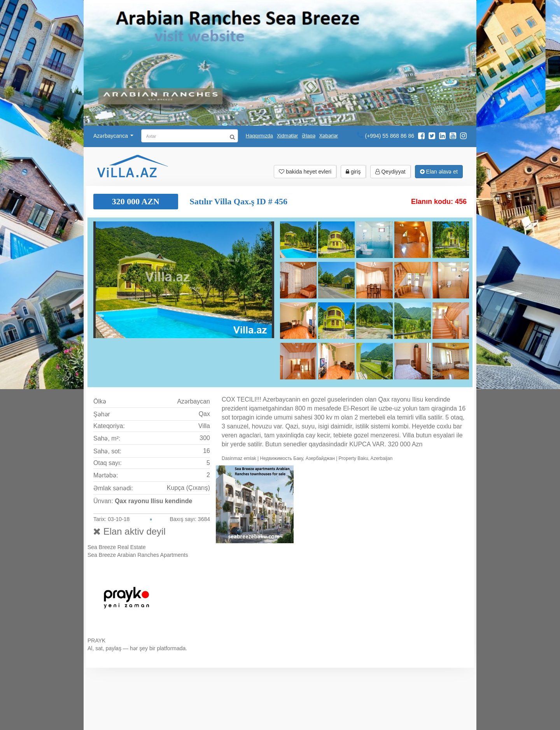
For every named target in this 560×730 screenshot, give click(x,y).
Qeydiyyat (390, 172)
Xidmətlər (287, 136)
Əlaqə (308, 136)
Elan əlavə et (439, 172)
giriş (353, 172)
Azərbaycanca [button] (113, 136)
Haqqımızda (259, 136)
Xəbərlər (329, 136)
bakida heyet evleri (305, 172)
